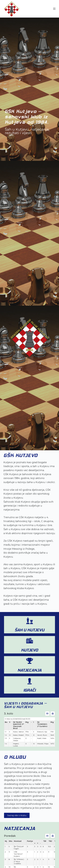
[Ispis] (53, 714)
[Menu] (54, 9)
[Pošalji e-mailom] (47, 714)
